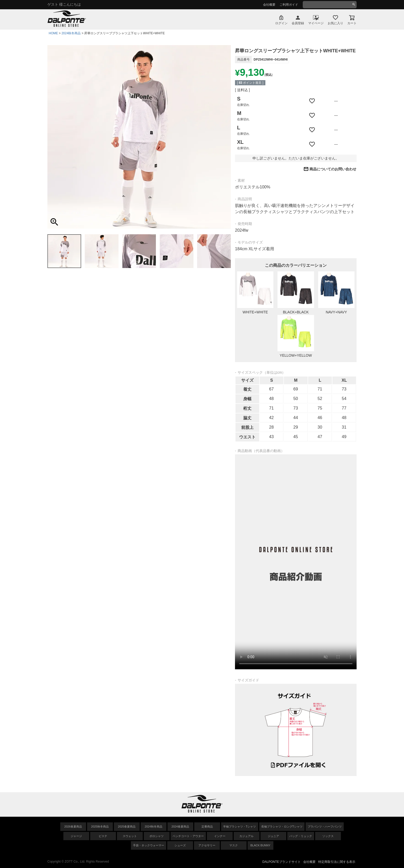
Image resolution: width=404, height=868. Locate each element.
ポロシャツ (157, 836)
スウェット (130, 836)
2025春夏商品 (127, 827)
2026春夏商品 (73, 827)
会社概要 (269, 5)
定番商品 (207, 827)
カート (352, 23)
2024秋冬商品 (71, 33)
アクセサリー (207, 845)
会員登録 (298, 23)
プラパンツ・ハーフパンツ (325, 827)
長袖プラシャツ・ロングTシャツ (282, 827)
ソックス (328, 836)
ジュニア (273, 836)
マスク (234, 845)
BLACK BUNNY (260, 845)
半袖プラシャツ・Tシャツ (240, 827)
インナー (220, 836)
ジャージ (76, 836)
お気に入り (335, 23)
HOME (53, 33)
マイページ (316, 23)
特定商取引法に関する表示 (337, 862)
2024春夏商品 (180, 827)
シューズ (180, 845)
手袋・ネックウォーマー (149, 845)
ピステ (103, 836)
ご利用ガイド (289, 5)
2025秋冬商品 (100, 827)
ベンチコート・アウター (188, 836)
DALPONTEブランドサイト (281, 862)
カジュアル (246, 836)
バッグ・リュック (301, 836)
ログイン (281, 23)
